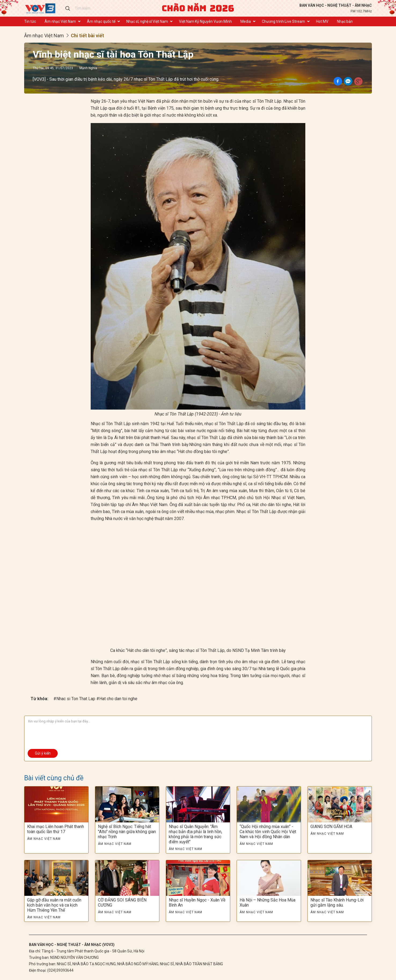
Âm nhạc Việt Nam (60, 21)
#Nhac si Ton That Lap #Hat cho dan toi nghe (95, 699)
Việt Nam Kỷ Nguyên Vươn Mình (205, 21)
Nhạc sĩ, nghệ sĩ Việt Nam (147, 21)
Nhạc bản (345, 21)
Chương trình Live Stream (283, 21)
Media (246, 21)
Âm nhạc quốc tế (101, 21)
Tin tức (30, 21)
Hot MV (322, 21)
